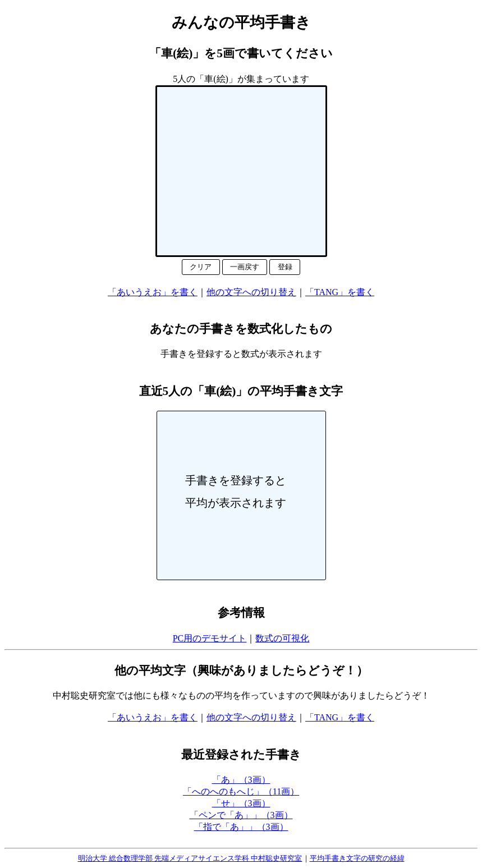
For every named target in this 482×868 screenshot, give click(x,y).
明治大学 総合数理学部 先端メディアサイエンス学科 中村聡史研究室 (190, 858)
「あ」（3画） (241, 780)
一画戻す (245, 267)
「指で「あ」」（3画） (241, 827)
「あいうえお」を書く (153, 292)
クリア (201, 267)
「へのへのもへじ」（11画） (241, 791)
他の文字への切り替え (251, 292)
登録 (285, 267)
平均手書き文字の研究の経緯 (357, 858)
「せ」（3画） (241, 803)
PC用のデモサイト (210, 638)
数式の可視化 (282, 638)
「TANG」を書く (340, 292)
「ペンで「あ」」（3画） (241, 815)
